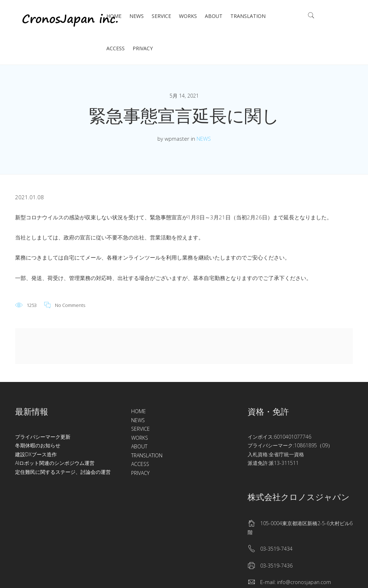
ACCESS (116, 48)
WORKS (188, 16)
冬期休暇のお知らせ (38, 445)
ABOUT (214, 16)
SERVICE (161, 16)
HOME (114, 16)
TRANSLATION (248, 16)
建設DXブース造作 (36, 454)
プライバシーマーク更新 (43, 437)
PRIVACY (143, 48)
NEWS (137, 16)
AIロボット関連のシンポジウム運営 (55, 463)
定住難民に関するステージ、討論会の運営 (63, 472)
